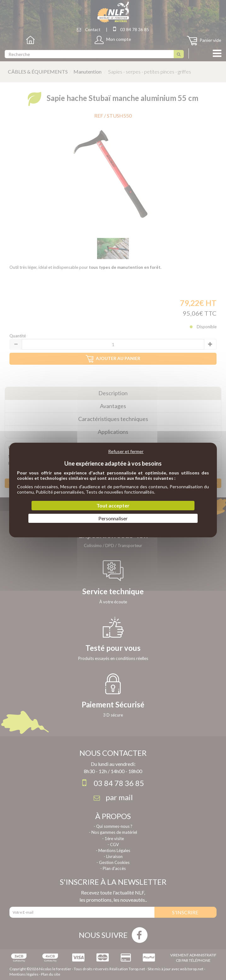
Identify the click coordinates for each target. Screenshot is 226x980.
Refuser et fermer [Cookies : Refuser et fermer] (126, 451)
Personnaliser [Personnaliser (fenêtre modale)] (113, 518)
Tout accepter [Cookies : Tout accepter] (113, 505)
